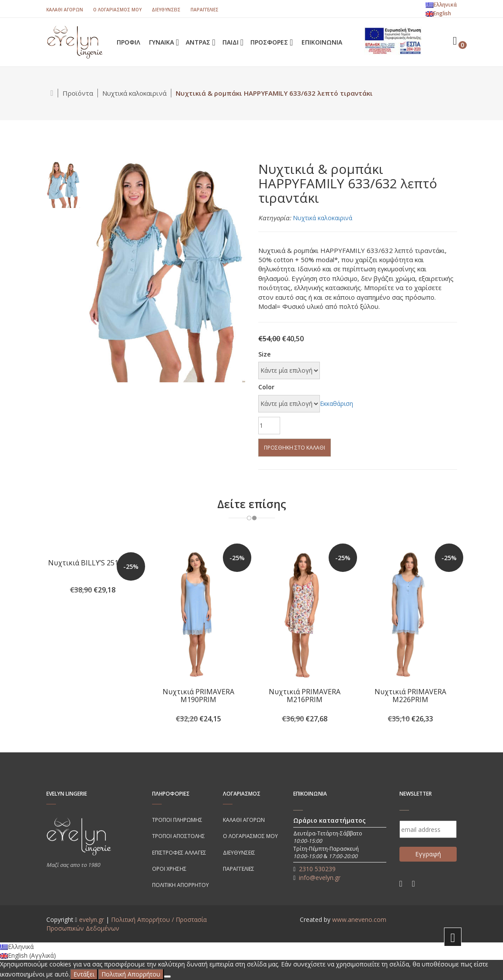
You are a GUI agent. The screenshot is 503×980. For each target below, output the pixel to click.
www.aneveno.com (359, 919)
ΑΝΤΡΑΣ (199, 42)
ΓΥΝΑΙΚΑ (162, 42)
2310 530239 (317, 869)
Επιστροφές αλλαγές (179, 853)
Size (264, 354)
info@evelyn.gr (320, 878)
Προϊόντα (78, 93)
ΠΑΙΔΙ (231, 42)
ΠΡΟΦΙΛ (128, 42)
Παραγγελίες (205, 10)
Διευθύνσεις (166, 10)
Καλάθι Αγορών (65, 10)
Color (266, 387)
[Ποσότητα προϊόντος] (269, 426)
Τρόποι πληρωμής (177, 820)
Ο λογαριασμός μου (117, 10)
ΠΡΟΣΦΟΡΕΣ (270, 42)
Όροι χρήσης (169, 869)
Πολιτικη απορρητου (180, 885)
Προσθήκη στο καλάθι (295, 448)
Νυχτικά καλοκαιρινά (134, 93)
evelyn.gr (92, 919)
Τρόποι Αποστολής (179, 836)
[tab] (63, 184)
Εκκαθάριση (336, 403)
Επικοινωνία (322, 42)
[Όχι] (167, 977)
